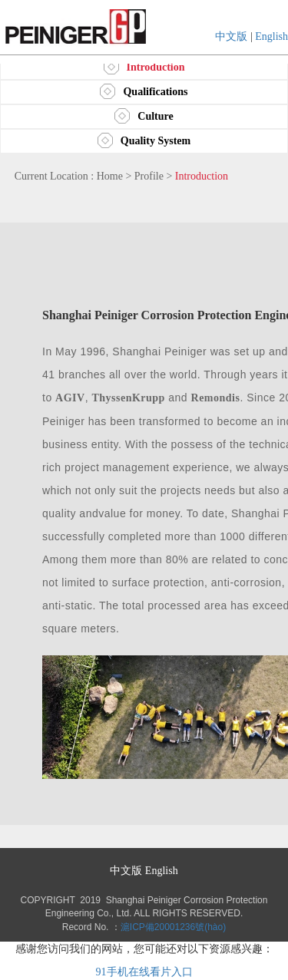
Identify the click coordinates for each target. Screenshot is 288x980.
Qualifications (144, 92)
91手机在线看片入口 (144, 972)
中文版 (231, 36)
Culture (144, 116)
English (271, 36)
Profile (149, 176)
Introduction (144, 67)
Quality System (144, 141)
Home (110, 176)
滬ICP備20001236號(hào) (173, 927)
